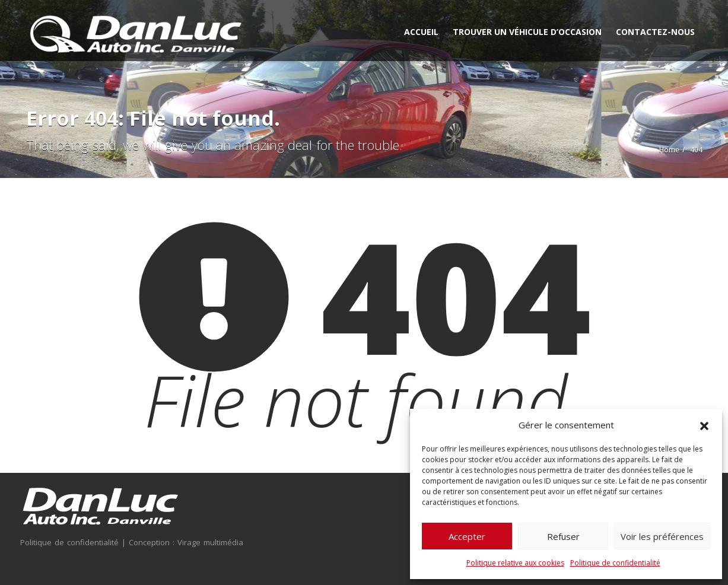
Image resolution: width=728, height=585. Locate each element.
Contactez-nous (655, 32)
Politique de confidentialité (615, 563)
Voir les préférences (662, 536)
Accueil (421, 32)
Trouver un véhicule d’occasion (527, 32)
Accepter (467, 536)
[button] (704, 425)
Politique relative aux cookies (515, 563)
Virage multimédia (209, 542)
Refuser (563, 536)
